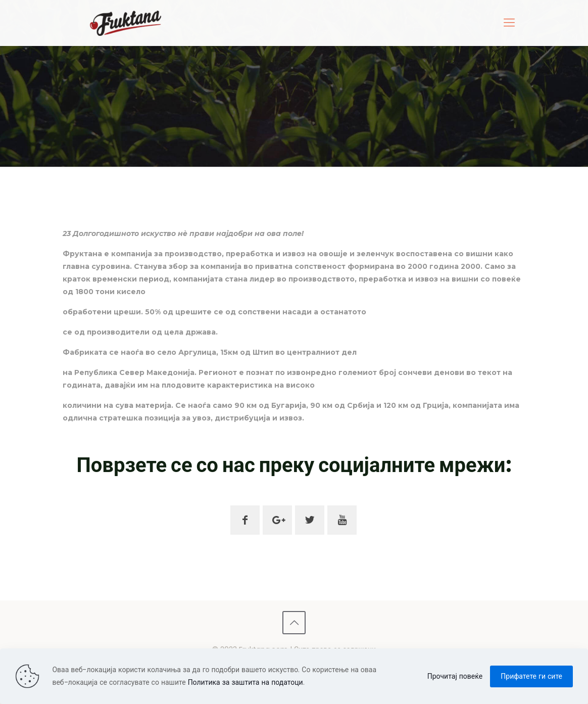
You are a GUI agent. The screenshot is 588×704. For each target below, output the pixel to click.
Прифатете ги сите (531, 676)
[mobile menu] (509, 23)
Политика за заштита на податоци (246, 682)
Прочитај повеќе (455, 676)
